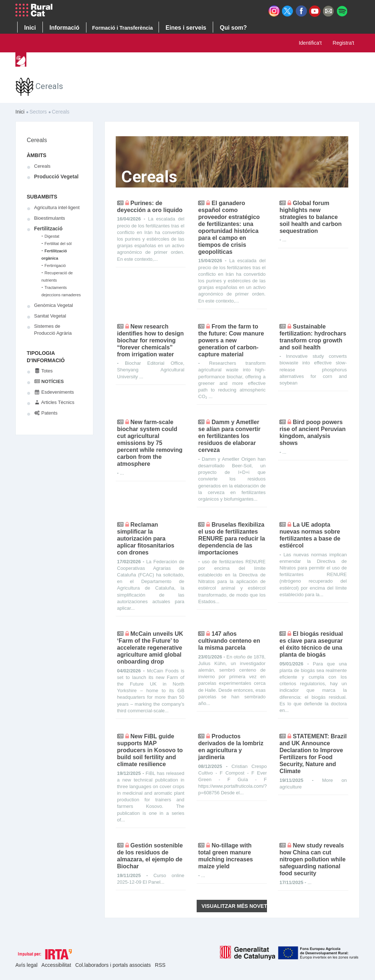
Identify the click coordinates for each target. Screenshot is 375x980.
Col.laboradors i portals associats (114, 965)
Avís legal (27, 965)
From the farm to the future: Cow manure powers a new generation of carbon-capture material (231, 340)
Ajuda (254, 61)
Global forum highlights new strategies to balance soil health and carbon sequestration (311, 217)
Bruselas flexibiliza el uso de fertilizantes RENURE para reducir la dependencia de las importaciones (231, 539)
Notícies (49, 381)
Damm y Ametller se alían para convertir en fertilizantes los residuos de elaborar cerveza (229, 436)
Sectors (140, 61)
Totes (43, 371)
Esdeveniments (54, 392)
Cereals (37, 140)
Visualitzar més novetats (234, 906)
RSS (160, 965)
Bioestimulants (50, 218)
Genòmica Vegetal (53, 305)
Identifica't (310, 43)
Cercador (222, 61)
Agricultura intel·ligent (57, 207)
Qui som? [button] (233, 28)
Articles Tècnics (54, 402)
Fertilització (48, 229)
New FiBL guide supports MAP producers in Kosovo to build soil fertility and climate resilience (150, 750)
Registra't (343, 43)
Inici (38, 61)
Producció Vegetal (56, 177)
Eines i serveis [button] (186, 28)
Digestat (52, 236)
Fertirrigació (55, 266)
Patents (46, 413)
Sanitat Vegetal (50, 316)
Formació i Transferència (123, 28)
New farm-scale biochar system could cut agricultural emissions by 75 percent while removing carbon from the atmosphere (150, 443)
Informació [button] (64, 28)
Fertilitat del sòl (58, 244)
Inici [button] (30, 28)
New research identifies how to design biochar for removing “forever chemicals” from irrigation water (151, 340)
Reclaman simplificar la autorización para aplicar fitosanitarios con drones (146, 539)
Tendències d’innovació (87, 61)
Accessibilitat (57, 965)
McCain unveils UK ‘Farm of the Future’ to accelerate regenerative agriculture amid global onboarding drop (150, 648)
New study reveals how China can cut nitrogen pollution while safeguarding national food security (312, 859)
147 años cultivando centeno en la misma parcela (229, 641)
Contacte (287, 61)
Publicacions (180, 61)
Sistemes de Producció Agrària (53, 330)
